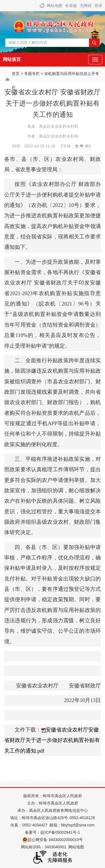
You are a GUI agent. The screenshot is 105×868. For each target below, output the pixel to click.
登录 (98, 6)
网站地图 (55, 6)
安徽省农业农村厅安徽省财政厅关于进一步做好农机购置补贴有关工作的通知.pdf (52, 740)
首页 (16, 74)
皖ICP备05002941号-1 (60, 832)
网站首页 (12, 59)
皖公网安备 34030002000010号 (53, 840)
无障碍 (86, 6)
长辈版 (71, 6)
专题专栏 (32, 74)
